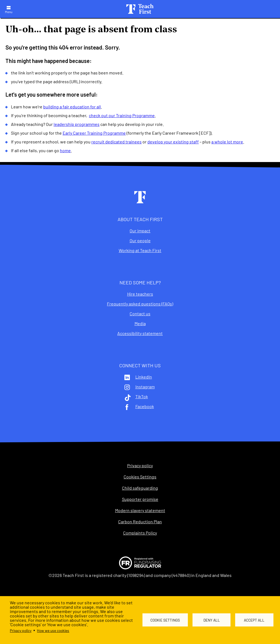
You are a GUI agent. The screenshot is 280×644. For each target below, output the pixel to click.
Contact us (140, 314)
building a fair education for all (72, 107)
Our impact (140, 231)
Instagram (145, 387)
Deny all (212, 620)
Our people (140, 241)
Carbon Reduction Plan (140, 522)
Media (140, 324)
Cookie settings (165, 620)
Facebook (145, 406)
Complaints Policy (140, 533)
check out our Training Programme (122, 115)
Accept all (254, 620)
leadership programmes (77, 124)
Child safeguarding (140, 488)
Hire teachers (140, 294)
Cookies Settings (140, 477)
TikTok (142, 397)
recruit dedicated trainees (116, 142)
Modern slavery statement (140, 510)
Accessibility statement (140, 333)
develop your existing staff (173, 142)
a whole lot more (227, 142)
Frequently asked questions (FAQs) (140, 304)
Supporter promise (140, 499)
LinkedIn (144, 377)
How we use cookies (53, 630)
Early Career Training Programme (94, 133)
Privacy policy (21, 630)
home (65, 150)
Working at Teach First (140, 250)
